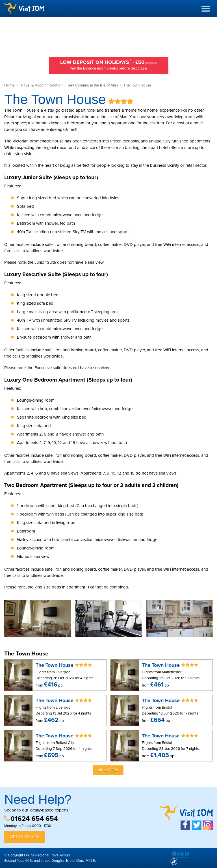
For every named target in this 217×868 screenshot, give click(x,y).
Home (9, 85)
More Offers (108, 770)
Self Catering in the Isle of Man (93, 85)
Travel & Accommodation (41, 85)
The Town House (137, 85)
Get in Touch (25, 837)
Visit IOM (24, 9)
